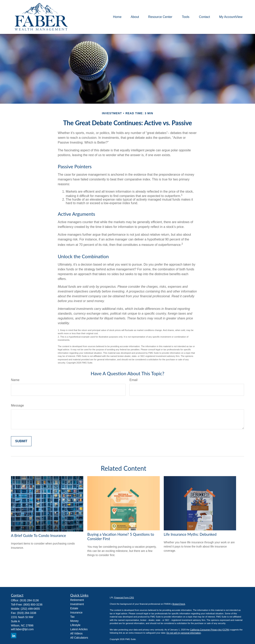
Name (15, 380)
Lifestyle (75, 625)
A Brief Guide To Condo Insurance (38, 536)
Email (133, 380)
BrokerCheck (179, 604)
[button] (117, 17)
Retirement (77, 600)
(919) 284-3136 (29, 600)
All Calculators (79, 638)
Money (75, 621)
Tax (73, 617)
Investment (77, 604)
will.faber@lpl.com (22, 629)
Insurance (76, 612)
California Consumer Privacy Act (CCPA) (210, 630)
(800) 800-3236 (33, 605)
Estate (74, 608)
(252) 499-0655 (30, 609)
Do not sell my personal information (184, 633)
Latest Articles (79, 629)
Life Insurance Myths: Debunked (190, 534)
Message (17, 405)
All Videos (76, 633)
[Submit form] (21, 441)
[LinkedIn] (14, 636)
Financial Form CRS (124, 598)
